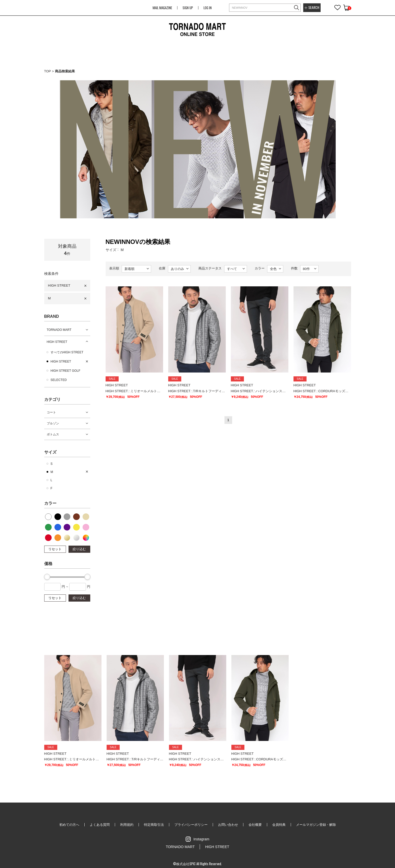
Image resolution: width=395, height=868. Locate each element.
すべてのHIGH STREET (67, 352)
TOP (48, 71)
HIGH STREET (59, 285)
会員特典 (279, 825)
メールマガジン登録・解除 (316, 825)
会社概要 (255, 825)
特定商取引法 (154, 825)
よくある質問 (100, 825)
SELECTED (59, 380)
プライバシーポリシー (191, 825)
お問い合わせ (228, 825)
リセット (55, 549)
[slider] (47, 577)
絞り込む (79, 549)
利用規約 (127, 825)
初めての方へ (69, 825)
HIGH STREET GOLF (65, 371)
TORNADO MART (59, 330)
